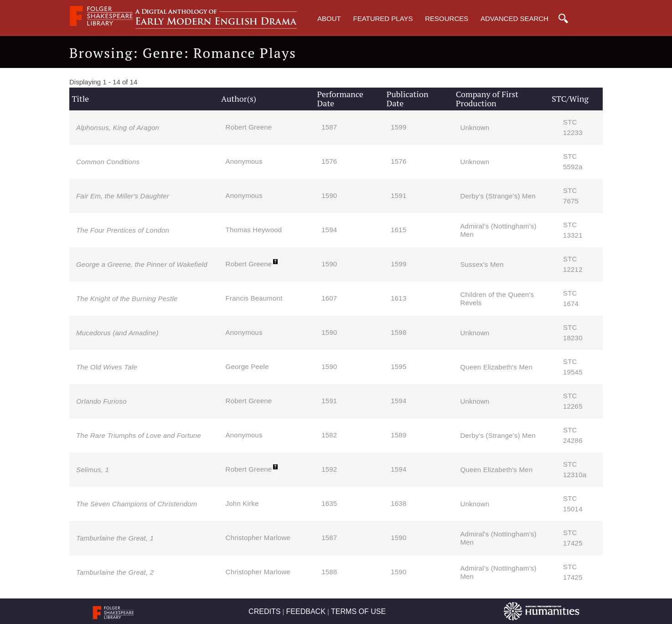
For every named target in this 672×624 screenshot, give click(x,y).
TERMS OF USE (358, 611)
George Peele (247, 367)
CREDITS (264, 611)
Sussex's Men (482, 264)
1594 (329, 230)
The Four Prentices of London (123, 230)
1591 (398, 195)
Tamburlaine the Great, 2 (115, 572)
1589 (398, 435)
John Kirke (242, 503)
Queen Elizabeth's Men (496, 367)
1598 (398, 332)
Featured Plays (383, 18)
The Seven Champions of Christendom (137, 504)
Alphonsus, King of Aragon (118, 127)
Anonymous (244, 161)
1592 (329, 469)
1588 (329, 572)
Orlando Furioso (101, 401)
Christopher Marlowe (258, 538)
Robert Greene (249, 127)
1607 (329, 298)
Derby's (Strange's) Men (498, 196)
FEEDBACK (306, 611)
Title (80, 99)
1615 (398, 230)
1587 (329, 127)
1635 (329, 503)
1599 (398, 127)
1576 (329, 161)
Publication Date (408, 99)
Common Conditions (108, 162)
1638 (398, 503)
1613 (398, 298)
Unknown (475, 127)
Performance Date (340, 99)
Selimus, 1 (93, 470)
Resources (447, 18)
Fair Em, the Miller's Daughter (123, 196)
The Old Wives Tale (107, 367)
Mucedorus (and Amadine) (117, 333)
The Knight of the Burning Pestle (127, 299)
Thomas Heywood (254, 230)
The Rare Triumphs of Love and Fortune (139, 435)
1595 (398, 367)
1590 (329, 195)
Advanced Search (514, 18)
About (329, 18)
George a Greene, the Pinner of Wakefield (142, 264)
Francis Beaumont (254, 298)
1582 (329, 435)
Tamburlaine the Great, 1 (115, 538)
